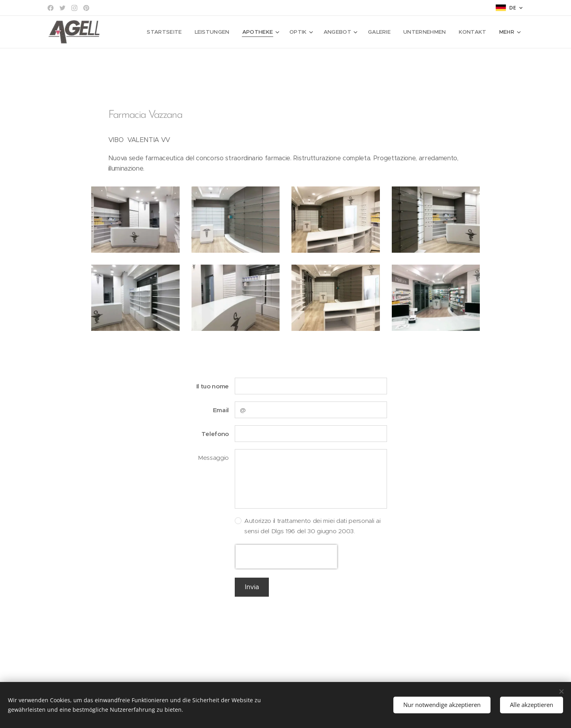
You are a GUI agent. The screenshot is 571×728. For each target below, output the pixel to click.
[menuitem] (176, 32)
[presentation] (286, 557)
